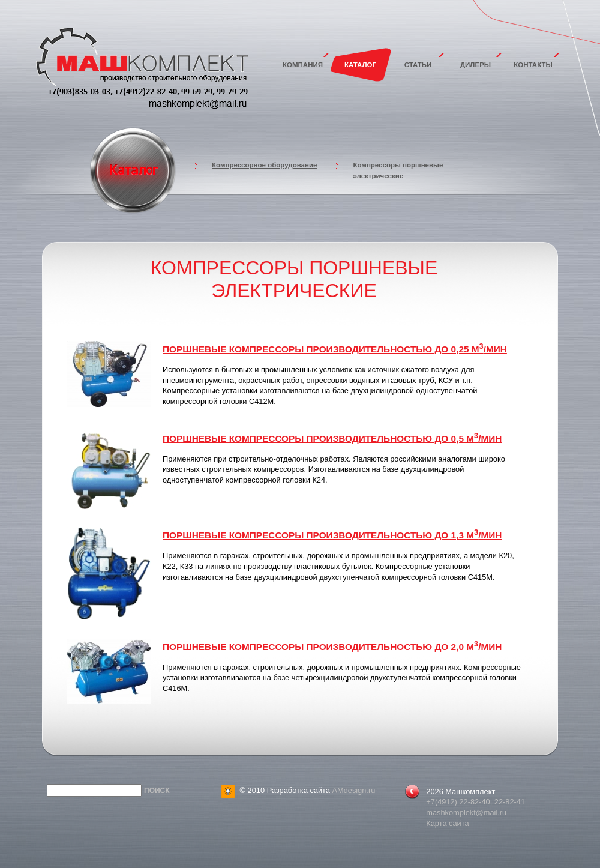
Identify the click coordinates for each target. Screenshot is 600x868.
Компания (303, 65)
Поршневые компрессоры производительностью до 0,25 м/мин (335, 349)
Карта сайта (447, 823)
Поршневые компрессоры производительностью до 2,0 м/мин (332, 647)
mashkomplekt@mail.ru (466, 812)
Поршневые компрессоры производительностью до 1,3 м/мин (332, 535)
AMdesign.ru (353, 790)
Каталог (360, 65)
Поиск (157, 791)
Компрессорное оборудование (264, 165)
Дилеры (475, 65)
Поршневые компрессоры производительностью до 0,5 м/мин (332, 439)
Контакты (533, 65)
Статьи (418, 65)
